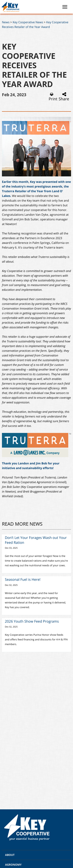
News (6, 22)
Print (53, 97)
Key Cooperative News (28, 22)
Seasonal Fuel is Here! (23, 580)
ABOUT (10, 855)
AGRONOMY (13, 865)
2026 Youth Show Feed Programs (32, 621)
